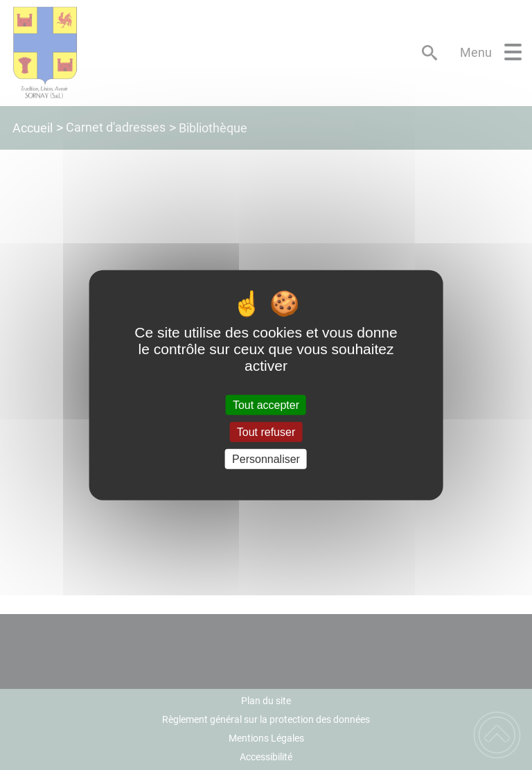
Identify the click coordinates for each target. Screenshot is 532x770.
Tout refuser (266, 431)
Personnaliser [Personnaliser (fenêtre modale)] (266, 459)
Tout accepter (266, 404)
